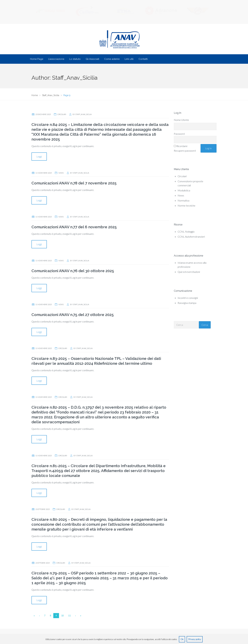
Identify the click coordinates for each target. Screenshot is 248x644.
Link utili (129, 59)
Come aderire (112, 59)
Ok (182, 639)
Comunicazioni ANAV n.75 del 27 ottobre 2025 (73, 315)
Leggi (39, 157)
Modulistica (184, 191)
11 (69, 616)
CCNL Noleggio (186, 232)
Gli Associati (92, 59)
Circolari (62, 114)
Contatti (143, 59)
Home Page (37, 59)
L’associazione (56, 59)
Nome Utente (181, 120)
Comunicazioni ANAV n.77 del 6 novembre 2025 (74, 227)
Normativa (183, 201)
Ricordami (182, 146)
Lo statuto (75, 59)
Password (179, 134)
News (61, 173)
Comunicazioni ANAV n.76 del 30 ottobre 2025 (73, 271)
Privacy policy (195, 639)
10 (62, 616)
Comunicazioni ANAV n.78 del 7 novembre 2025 (74, 183)
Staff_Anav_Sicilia (83, 114)
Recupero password (185, 151)
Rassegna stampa (187, 303)
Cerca (205, 325)
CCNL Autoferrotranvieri (191, 237)
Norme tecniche (186, 206)
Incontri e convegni (188, 298)
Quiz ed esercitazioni (189, 272)
